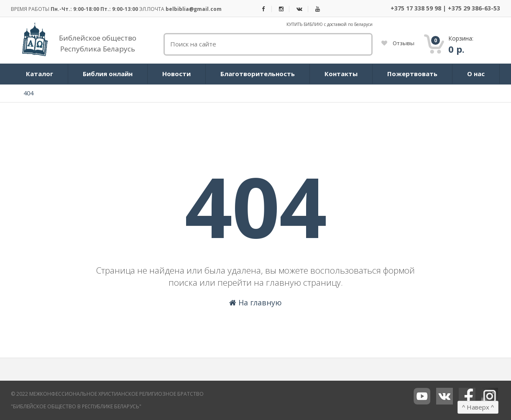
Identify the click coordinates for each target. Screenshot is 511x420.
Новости (176, 74)
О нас (476, 74)
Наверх (478, 407)
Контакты (341, 74)
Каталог (40, 74)
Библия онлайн (108, 74)
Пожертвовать (412, 74)
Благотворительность (258, 74)
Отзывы (398, 43)
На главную (255, 302)
